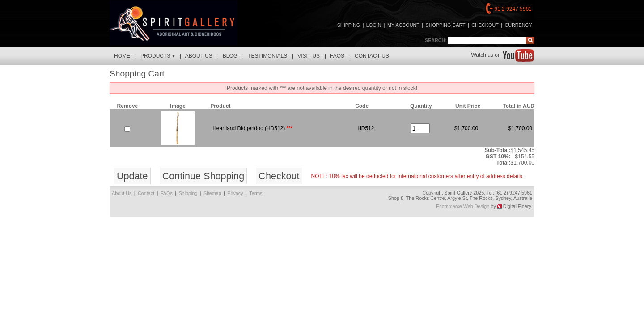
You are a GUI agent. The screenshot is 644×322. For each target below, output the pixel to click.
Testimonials (267, 56)
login (374, 25)
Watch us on (502, 55)
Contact (146, 193)
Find (530, 40)
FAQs (337, 56)
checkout (485, 25)
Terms (256, 193)
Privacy (235, 193)
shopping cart (445, 25)
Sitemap (212, 193)
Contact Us (372, 56)
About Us (199, 56)
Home (122, 56)
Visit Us (309, 56)
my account (403, 25)
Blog (230, 56)
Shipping (349, 25)
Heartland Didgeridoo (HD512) (249, 128)
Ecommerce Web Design (463, 206)
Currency (518, 25)
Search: (436, 40)
